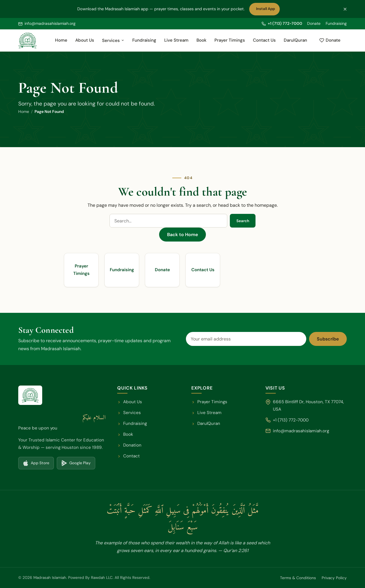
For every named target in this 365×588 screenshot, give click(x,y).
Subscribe (328, 339)
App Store (38, 465)
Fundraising (336, 23)
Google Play (78, 465)
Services (113, 40)
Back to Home (182, 235)
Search (243, 221)
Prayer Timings (230, 40)
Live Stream (176, 40)
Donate (314, 23)
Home (61, 40)
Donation (129, 445)
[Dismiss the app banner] (345, 9)
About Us (85, 40)
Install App (267, 10)
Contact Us (264, 40)
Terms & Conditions (298, 578)
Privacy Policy (334, 578)
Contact (128, 456)
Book (201, 40)
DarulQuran (297, 42)
